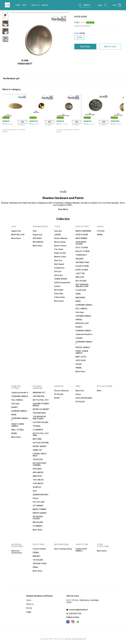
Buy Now (85, 46)
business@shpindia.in (79, 610)
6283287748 (75, 614)
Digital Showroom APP (75, 639)
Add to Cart (110, 46)
